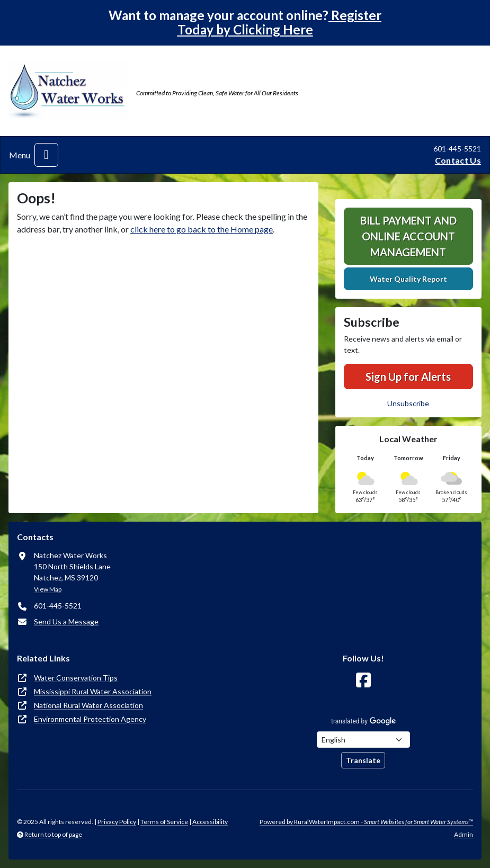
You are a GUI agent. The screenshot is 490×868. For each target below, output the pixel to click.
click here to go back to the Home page (202, 229)
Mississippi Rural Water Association (93, 691)
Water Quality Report (408, 279)
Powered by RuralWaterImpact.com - (366, 822)
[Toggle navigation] (46, 155)
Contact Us (458, 160)
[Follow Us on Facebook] (363, 680)
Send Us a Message (66, 621)
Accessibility (210, 822)
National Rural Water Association (88, 705)
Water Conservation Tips (76, 678)
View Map (48, 589)
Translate (363, 760)
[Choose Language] (363, 740)
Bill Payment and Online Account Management (408, 236)
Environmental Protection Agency (90, 719)
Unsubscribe (408, 403)
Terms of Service (164, 822)
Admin (464, 834)
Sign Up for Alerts (408, 377)
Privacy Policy (117, 822)
